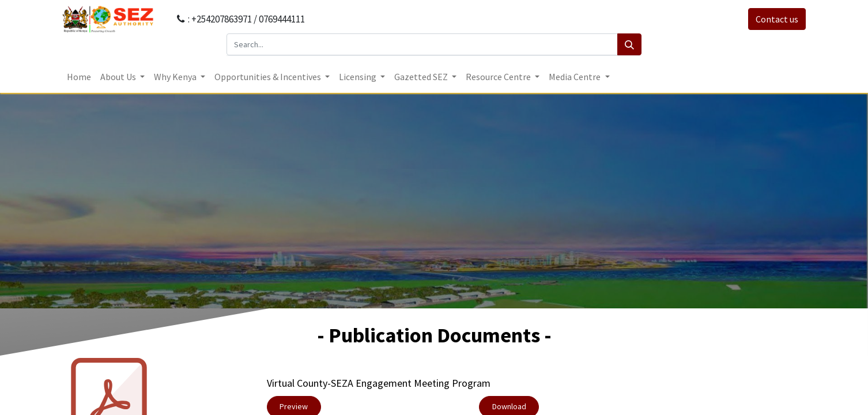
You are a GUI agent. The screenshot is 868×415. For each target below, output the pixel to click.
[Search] (629, 44)
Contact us (777, 19)
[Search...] (422, 44)
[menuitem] (79, 77)
